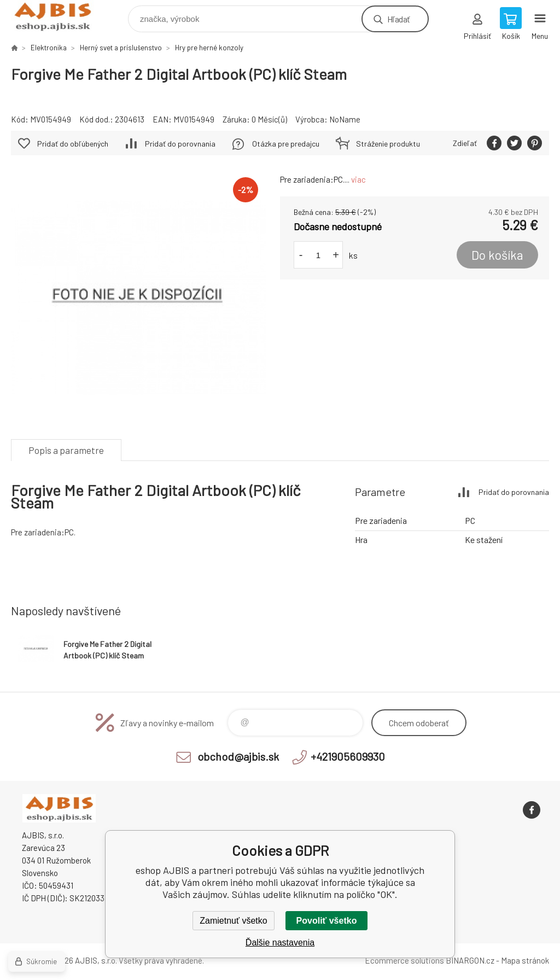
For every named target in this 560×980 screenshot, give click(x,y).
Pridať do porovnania (180, 144)
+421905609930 (348, 756)
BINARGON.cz (470, 960)
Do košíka (497, 255)
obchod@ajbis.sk (238, 756)
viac (358, 179)
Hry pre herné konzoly (209, 48)
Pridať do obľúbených (73, 144)
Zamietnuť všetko (233, 921)
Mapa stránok (525, 960)
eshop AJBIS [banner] (59, 16)
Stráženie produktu (388, 144)
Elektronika (49, 48)
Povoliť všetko (327, 921)
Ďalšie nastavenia (280, 943)
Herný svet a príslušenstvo (121, 48)
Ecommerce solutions (404, 960)
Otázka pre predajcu (286, 144)
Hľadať (398, 19)
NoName (345, 119)
